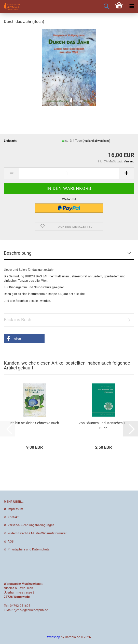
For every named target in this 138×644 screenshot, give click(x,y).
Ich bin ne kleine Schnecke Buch (34, 423)
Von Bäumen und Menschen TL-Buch (103, 426)
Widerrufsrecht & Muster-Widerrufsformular (37, 533)
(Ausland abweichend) (96, 141)
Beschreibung (18, 253)
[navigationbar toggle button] (132, 6)
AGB (11, 542)
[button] (11, 173)
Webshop (54, 637)
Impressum (15, 509)
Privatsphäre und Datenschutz (29, 549)
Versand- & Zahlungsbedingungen (31, 525)
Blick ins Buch (18, 320)
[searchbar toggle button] (106, 6)
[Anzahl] (69, 173)
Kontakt (13, 517)
